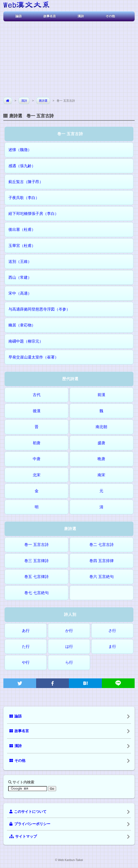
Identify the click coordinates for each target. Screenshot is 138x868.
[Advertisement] (69, 57)
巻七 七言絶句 (36, 593)
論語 (19, 16)
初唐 (37, 443)
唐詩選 (43, 101)
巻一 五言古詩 (36, 545)
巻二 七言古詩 (101, 545)
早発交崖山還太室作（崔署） (33, 357)
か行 (69, 631)
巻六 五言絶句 (101, 577)
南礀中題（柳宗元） (26, 341)
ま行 (112, 646)
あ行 (26, 631)
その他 (110, 16)
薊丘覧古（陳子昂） (26, 182)
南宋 (101, 475)
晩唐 (101, 459)
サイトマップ (23, 836)
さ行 (112, 631)
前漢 (101, 395)
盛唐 (101, 443)
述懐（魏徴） (20, 150)
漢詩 (81, 16)
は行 (69, 646)
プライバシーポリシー (30, 824)
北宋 (37, 475)
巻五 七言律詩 (36, 577)
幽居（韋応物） (22, 325)
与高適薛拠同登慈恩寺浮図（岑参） (39, 309)
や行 (26, 662)
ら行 (69, 662)
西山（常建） (20, 277)
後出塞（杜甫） (22, 229)
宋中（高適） (20, 293)
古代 (37, 395)
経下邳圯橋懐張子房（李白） (33, 214)
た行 (26, 646)
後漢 (37, 411)
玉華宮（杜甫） (22, 246)
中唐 (37, 459)
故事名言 (50, 16)
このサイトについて (28, 812)
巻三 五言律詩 (36, 561)
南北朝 (101, 427)
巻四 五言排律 (101, 561)
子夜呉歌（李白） (24, 198)
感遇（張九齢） (22, 166)
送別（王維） (20, 262)
